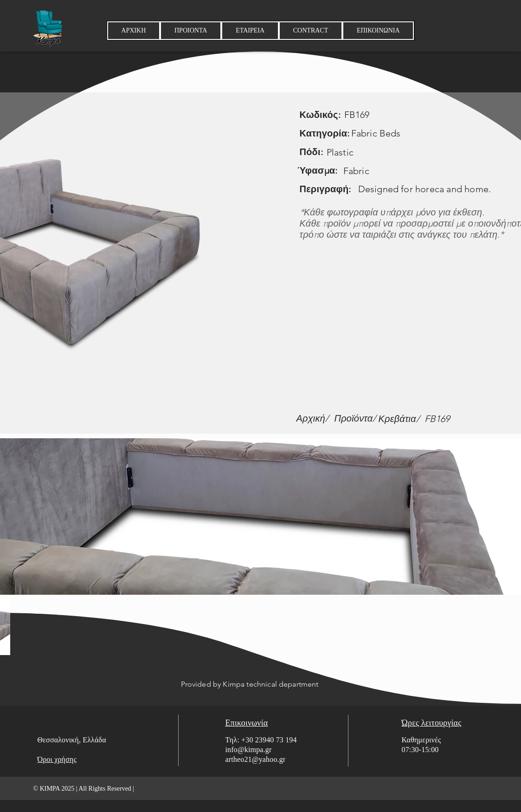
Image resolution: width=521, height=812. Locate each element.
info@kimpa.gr (249, 750)
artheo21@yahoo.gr (256, 759)
